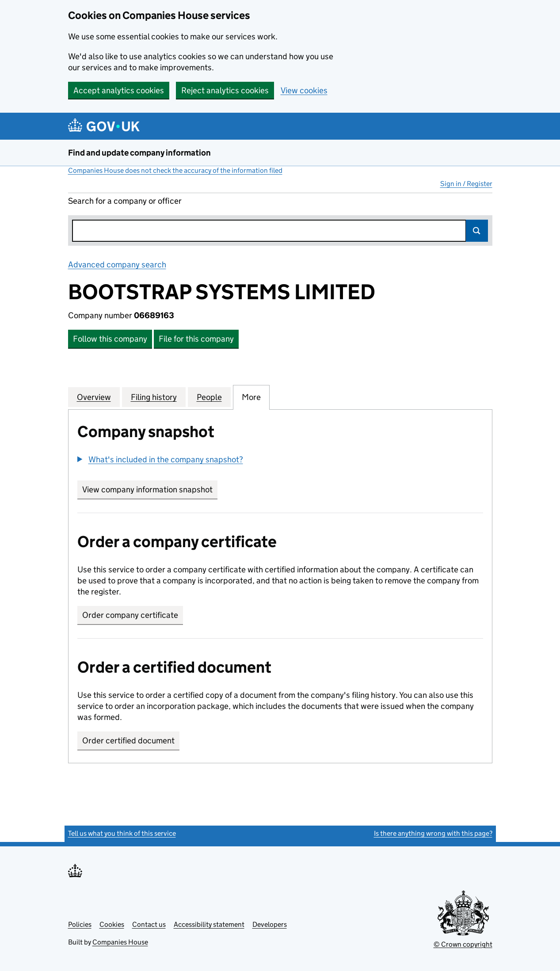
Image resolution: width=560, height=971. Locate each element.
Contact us (149, 924)
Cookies (112, 924)
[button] (160, 459)
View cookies (304, 90)
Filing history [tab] (154, 397)
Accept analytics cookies (119, 90)
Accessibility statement (209, 924)
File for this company (196, 339)
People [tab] (209, 397)
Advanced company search (117, 265)
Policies (80, 924)
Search (477, 231)
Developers (270, 924)
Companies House (120, 942)
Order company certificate (130, 615)
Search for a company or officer (125, 201)
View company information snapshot (150, 489)
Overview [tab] (94, 397)
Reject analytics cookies (225, 90)
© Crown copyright (463, 944)
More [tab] (251, 397)
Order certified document (128, 741)
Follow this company (110, 339)
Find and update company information (139, 153)
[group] (280, 461)
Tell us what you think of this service (122, 833)
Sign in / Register (466, 184)
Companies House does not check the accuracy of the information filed (175, 170)
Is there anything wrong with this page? (433, 833)
